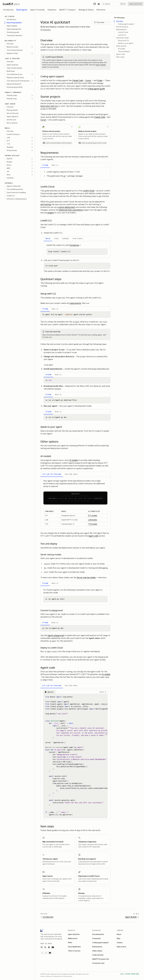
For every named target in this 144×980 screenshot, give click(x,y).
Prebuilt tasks (20, 96)
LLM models (93, 520)
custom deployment (67, 207)
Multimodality (10, 41)
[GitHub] (42, 947)
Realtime (20, 147)
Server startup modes (87, 578)
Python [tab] (45, 165)
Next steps (120, 57)
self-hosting (46, 204)
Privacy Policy (68, 976)
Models (7, 128)
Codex (101, 81)
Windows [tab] (66, 239)
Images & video (20, 53)
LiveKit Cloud (89, 191)
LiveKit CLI (122, 35)
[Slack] (49, 947)
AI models (74, 460)
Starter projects (122, 27)
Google (20, 162)
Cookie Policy (57, 976)
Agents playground (56, 635)
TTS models (93, 524)
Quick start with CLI (49, 106)
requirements (75, 303)
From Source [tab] (78, 239)
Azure (20, 165)
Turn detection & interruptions (20, 81)
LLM (20, 138)
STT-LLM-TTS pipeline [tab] (52, 474)
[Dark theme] (46, 953)
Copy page (99, 22)
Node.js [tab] (55, 165)
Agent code (93, 536)
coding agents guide (96, 89)
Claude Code (78, 81)
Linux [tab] (56, 239)
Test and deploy (124, 52)
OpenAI (20, 159)
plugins (51, 213)
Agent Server (10, 104)
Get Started (10, 16)
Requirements (121, 30)
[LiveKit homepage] (42, 931)
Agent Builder (101, 65)
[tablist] (75, 165)
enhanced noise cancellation (71, 210)
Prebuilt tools (20, 99)
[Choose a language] (103, 692)
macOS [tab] (48, 239)
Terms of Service (46, 976)
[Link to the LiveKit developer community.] (99, 4)
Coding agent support (126, 24)
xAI (20, 171)
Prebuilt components (13, 92)
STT (20, 141)
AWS (20, 168)
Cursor (89, 81)
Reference (9, 183)
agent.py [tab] (49, 692)
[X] (45, 947)
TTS (20, 144)
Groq (20, 175)
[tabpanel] (75, 174)
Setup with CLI (123, 41)
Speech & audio (20, 47)
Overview (120, 21)
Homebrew (75, 245)
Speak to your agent (126, 43)
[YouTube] (53, 947)
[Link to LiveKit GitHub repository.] (95, 4)
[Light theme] (42, 953)
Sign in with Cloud (136, 4)
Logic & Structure (12, 59)
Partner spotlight (12, 156)
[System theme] (50, 953)
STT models (93, 516)
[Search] (114, 4)
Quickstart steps (122, 38)
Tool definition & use (20, 74)
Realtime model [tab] (71, 474)
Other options (121, 46)
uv (65, 176)
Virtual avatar (20, 150)
